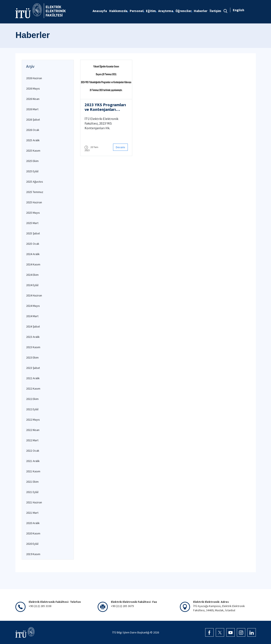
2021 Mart (32, 513)
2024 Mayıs (33, 306)
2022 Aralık (33, 378)
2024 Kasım (33, 264)
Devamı (120, 147)
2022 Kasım (33, 389)
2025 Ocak (33, 244)
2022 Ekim (32, 399)
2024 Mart (32, 316)
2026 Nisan (33, 99)
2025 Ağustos (35, 182)
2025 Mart (32, 223)
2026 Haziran (34, 78)
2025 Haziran (34, 202)
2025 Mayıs (33, 213)
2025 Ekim (32, 161)
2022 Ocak (33, 451)
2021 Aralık (33, 461)
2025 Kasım (33, 151)
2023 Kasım (33, 347)
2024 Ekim (32, 275)
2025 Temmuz (35, 192)
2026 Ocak (33, 130)
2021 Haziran (34, 502)
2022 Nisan (33, 430)
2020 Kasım (33, 533)
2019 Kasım (33, 554)
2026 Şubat (33, 120)
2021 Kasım (33, 471)
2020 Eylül (32, 544)
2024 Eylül (32, 285)
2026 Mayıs (33, 88)
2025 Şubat (33, 233)
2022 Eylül (32, 409)
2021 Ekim (32, 482)
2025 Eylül (32, 171)
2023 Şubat (33, 368)
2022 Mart (32, 440)
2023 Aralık (33, 337)
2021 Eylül (32, 492)
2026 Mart (32, 109)
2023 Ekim (32, 357)
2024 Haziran (34, 295)
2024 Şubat (33, 326)
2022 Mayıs (33, 420)
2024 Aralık (33, 254)
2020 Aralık (33, 523)
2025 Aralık (33, 140)
